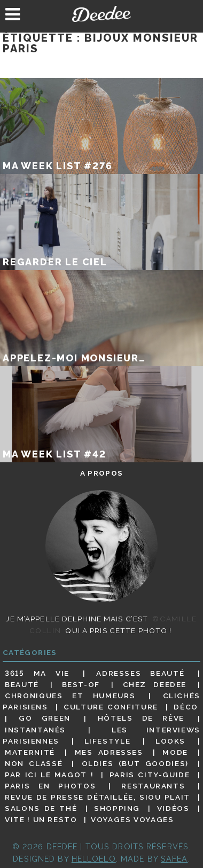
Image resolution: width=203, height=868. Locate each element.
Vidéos (173, 808)
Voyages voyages (132, 819)
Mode (175, 752)
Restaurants (153, 786)
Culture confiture (111, 707)
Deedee (102, 14)
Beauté (22, 684)
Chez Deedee (155, 684)
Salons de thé (41, 808)
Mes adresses (109, 752)
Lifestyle (108, 741)
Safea (174, 859)
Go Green (45, 719)
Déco (186, 707)
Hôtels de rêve (141, 719)
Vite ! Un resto (41, 819)
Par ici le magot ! (49, 775)
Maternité (30, 752)
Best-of (81, 684)
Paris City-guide (150, 775)
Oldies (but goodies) (135, 763)
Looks (170, 741)
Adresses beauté (140, 673)
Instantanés (35, 730)
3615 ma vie (37, 673)
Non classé (34, 763)
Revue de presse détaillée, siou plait (97, 797)
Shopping (117, 808)
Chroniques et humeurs (70, 696)
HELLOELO (94, 859)
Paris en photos (50, 786)
